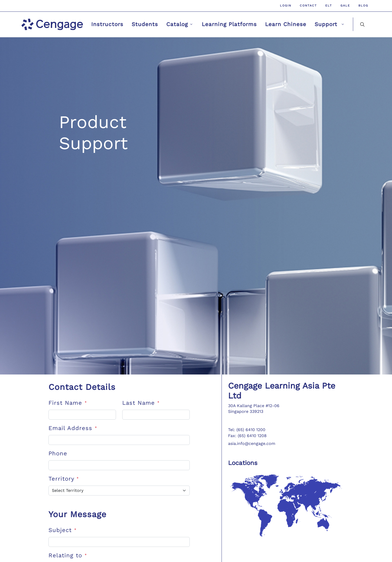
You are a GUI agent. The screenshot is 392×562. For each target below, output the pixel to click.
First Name (68, 403)
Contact (308, 6)
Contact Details (82, 387)
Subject (62, 530)
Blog (363, 6)
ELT (329, 6)
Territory (64, 479)
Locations (243, 463)
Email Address (73, 428)
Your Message (77, 514)
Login (286, 6)
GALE (345, 6)
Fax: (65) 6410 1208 (247, 436)
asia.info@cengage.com (252, 443)
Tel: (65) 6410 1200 (247, 430)
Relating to (68, 555)
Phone (58, 453)
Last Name (141, 403)
